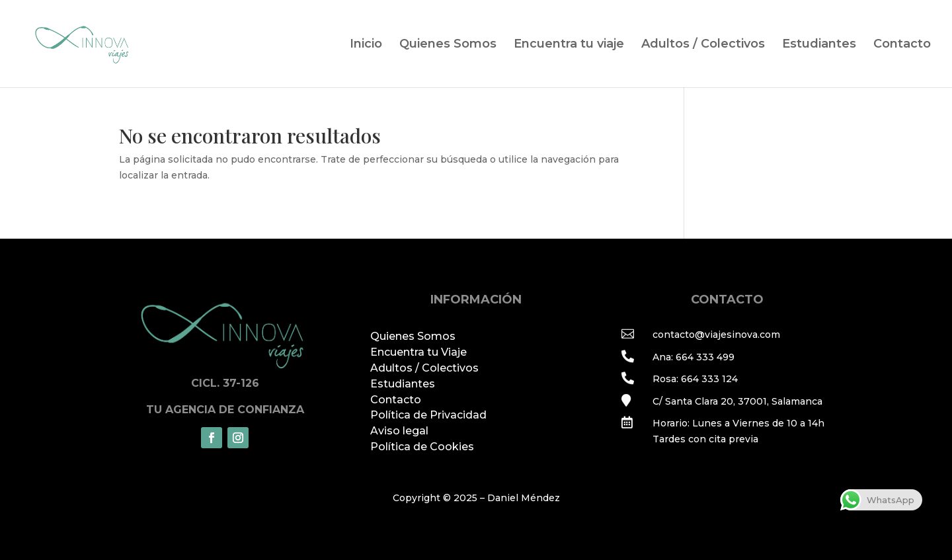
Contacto (902, 45)
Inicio (366, 45)
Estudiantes (819, 45)
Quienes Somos (448, 45)
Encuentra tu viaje (569, 45)
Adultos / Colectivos (703, 45)
